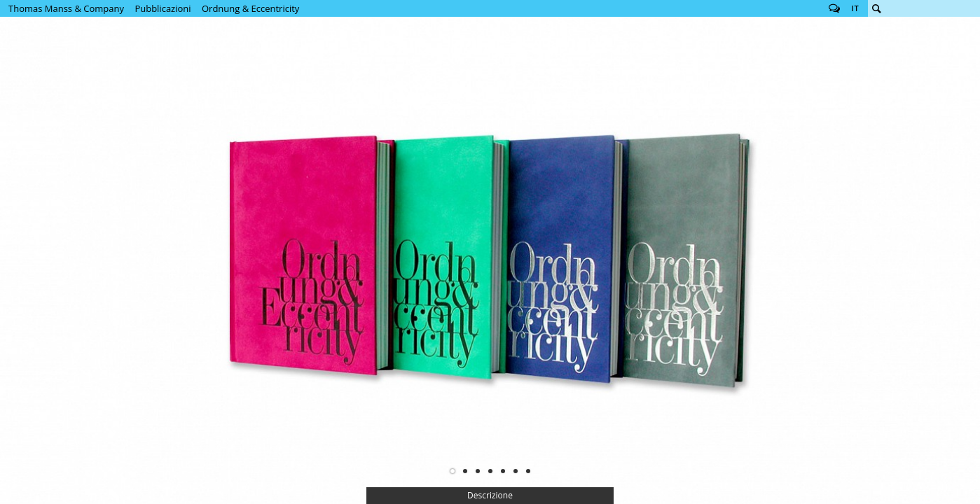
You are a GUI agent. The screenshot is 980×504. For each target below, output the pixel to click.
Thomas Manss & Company (66, 8)
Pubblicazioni (163, 8)
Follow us (834, 8)
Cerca (876, 8)
